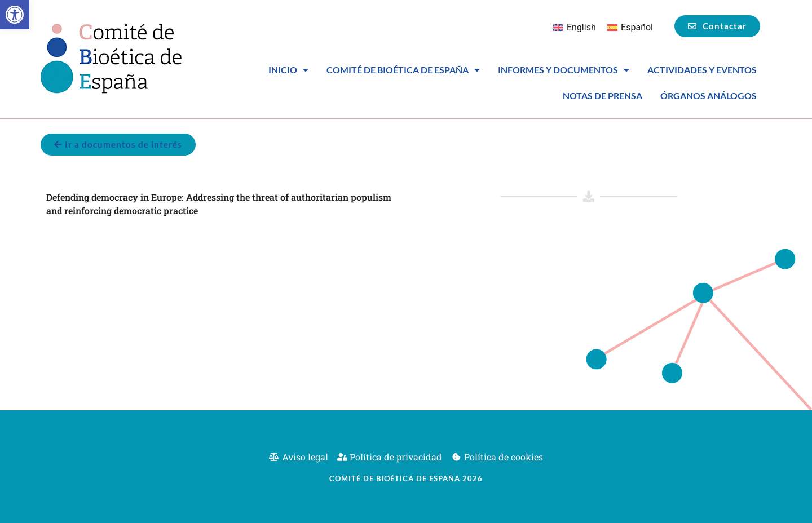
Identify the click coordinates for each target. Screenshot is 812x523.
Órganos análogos (709, 96)
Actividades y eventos (702, 70)
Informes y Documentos (564, 70)
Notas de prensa (603, 96)
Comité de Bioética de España (403, 70)
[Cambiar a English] (575, 28)
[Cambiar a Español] (630, 28)
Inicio (288, 70)
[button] (15, 15)
